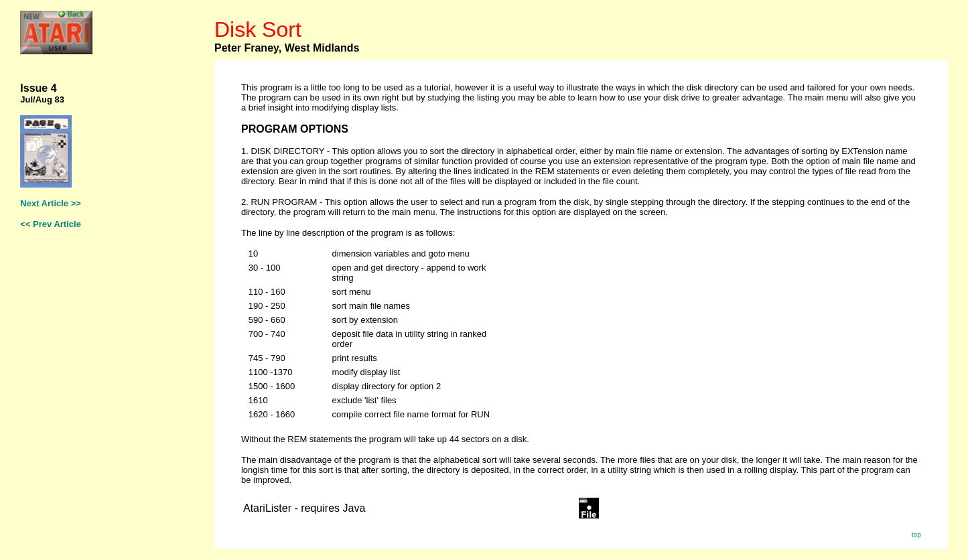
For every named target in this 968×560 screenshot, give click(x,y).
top (916, 535)
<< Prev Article (51, 224)
